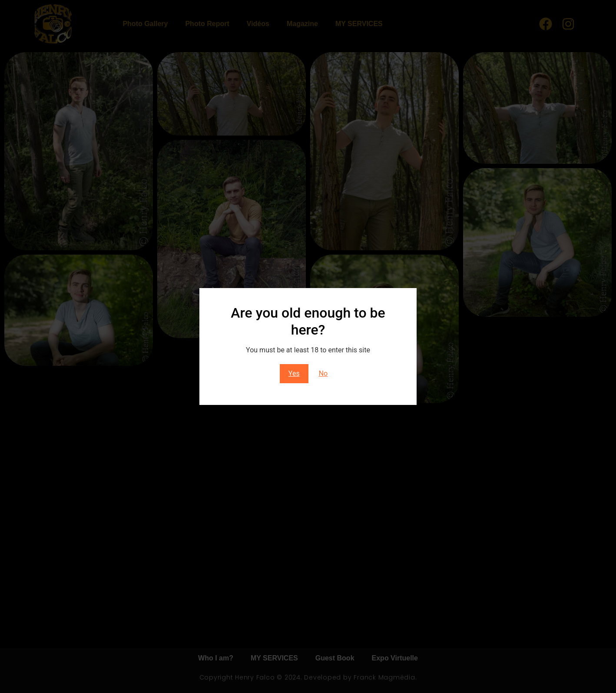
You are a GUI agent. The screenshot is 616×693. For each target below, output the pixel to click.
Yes (294, 373)
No (323, 373)
